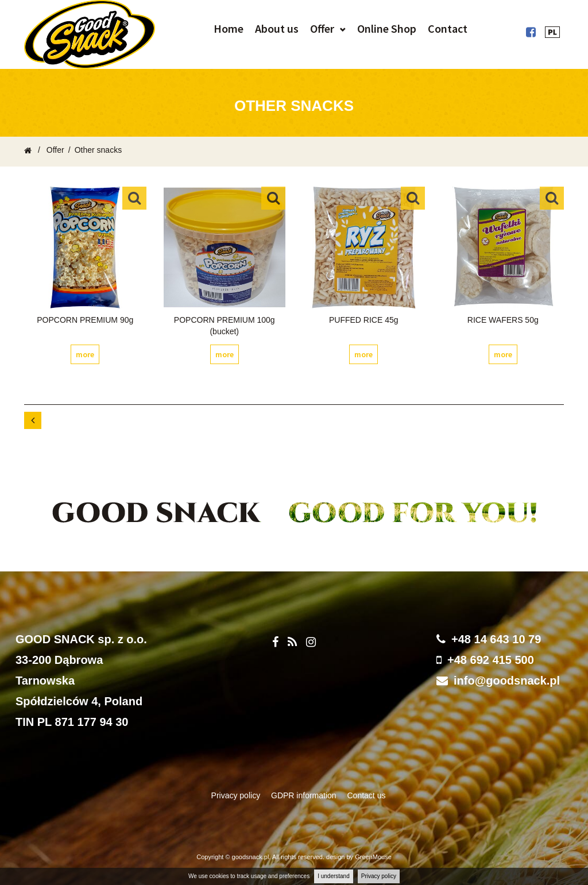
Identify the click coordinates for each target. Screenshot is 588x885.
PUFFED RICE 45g (364, 320)
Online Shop (387, 28)
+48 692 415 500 (491, 660)
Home (229, 28)
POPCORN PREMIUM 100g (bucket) (225, 326)
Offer (322, 28)
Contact (448, 28)
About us (277, 28)
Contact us (367, 795)
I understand (334, 876)
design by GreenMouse (359, 857)
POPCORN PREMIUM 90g (85, 320)
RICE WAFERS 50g (503, 320)
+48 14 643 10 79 (496, 639)
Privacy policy (379, 876)
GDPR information (305, 795)
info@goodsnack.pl (507, 681)
